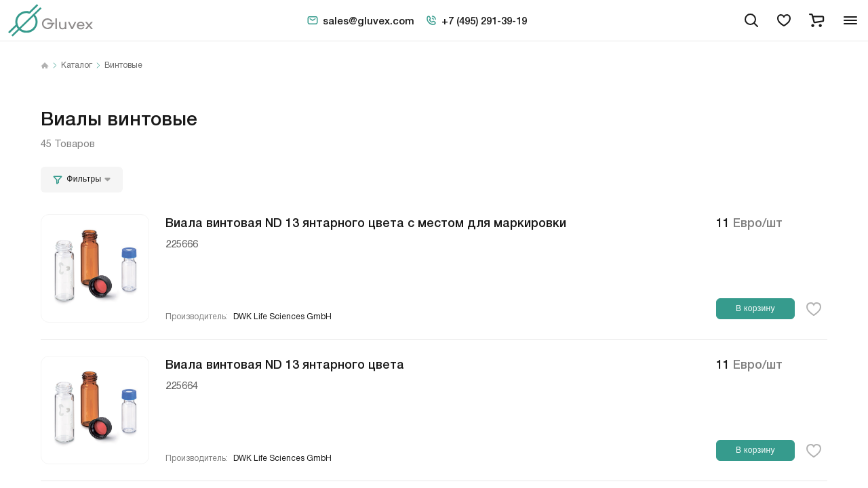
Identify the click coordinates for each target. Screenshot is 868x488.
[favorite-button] (814, 309)
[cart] (816, 20)
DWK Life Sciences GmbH (282, 317)
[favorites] (784, 20)
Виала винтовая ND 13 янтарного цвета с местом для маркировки (366, 222)
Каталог (77, 66)
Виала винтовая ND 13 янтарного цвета (285, 363)
